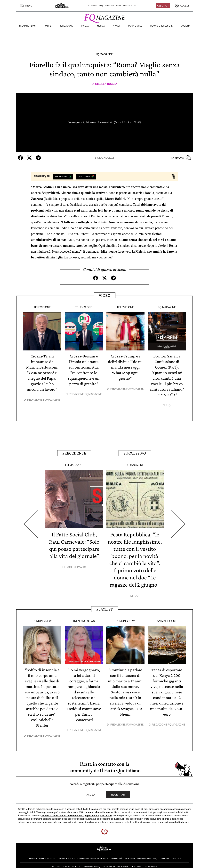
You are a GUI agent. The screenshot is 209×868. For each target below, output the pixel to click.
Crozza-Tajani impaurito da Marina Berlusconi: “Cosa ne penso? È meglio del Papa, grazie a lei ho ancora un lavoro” (42, 373)
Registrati (118, 795)
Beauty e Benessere (161, 26)
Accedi (91, 795)
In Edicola (93, 6)
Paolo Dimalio (76, 567)
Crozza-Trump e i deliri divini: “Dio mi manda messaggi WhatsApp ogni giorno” (125, 367)
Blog (101, 6)
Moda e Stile (135, 26)
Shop (118, 6)
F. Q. (169, 405)
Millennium (109, 6)
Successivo (135, 453)
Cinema (85, 26)
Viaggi (117, 26)
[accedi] (182, 6)
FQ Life (48, 26)
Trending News (27, 26)
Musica (101, 26)
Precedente (74, 453)
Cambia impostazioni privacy (93, 859)
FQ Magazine (104, 54)
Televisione (66, 26)
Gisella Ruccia (106, 84)
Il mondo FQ (129, 6)
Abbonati (163, 6)
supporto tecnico (166, 822)
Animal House (167, 621)
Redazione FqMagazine (44, 400)
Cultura (185, 26)
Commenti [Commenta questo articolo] (181, 158)
